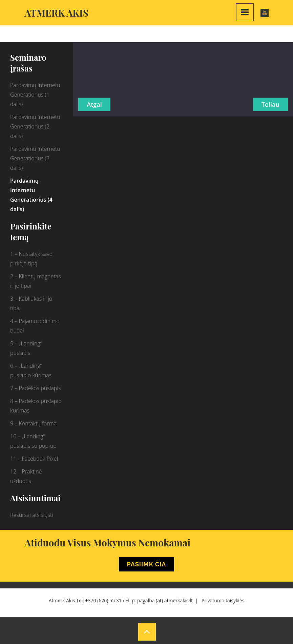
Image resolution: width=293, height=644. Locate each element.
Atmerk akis (57, 13)
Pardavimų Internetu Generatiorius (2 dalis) (35, 126)
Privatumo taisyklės (223, 600)
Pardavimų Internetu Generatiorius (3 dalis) (35, 158)
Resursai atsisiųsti (32, 515)
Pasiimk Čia (147, 564)
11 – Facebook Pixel (34, 459)
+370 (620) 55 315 (105, 600)
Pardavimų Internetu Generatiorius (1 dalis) (35, 95)
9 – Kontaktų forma (33, 423)
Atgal (94, 104)
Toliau (270, 104)
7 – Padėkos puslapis (35, 388)
